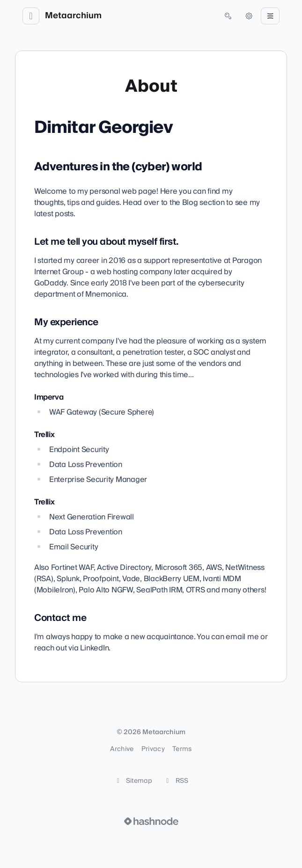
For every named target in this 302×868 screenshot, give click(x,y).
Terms (182, 749)
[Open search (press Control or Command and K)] (228, 16)
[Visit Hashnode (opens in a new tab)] (151, 821)
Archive (122, 749)
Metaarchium (73, 16)
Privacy (153, 749)
